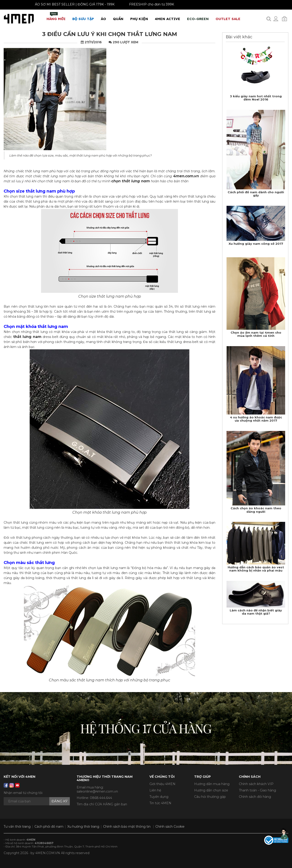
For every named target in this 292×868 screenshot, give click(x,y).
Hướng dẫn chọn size (211, 790)
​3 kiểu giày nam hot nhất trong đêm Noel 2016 (256, 98)
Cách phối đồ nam (49, 827)
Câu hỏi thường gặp (210, 797)
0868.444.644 (101, 798)
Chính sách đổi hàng (255, 797)
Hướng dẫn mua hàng (212, 784)
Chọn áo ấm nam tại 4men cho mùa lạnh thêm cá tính (256, 334)
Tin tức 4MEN (160, 803)
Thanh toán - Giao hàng (257, 790)
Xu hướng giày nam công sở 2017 (256, 244)
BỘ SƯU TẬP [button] (83, 19)
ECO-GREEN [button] (198, 19)
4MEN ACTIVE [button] (168, 19)
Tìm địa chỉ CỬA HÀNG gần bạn (102, 804)
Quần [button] (118, 19)
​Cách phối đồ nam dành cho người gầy (256, 194)
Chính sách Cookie (170, 827)
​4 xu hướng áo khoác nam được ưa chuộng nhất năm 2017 (256, 419)
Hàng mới (56, 17)
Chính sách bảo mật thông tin (127, 827)
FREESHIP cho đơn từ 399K (148, 4)
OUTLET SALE (228, 19)
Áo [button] (103, 19)
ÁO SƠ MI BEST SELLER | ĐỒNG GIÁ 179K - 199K (71, 4)
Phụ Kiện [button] (139, 19)
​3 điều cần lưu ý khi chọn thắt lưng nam (110, 34)
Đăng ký (60, 801)
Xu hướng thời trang (83, 827)
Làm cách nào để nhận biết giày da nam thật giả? (256, 612)
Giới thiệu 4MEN (162, 784)
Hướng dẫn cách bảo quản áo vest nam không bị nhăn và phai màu (256, 569)
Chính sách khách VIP (256, 784)
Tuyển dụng (159, 797)
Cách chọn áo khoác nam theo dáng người (256, 510)
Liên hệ (155, 790)
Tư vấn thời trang (17, 827)
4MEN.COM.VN (48, 853)
